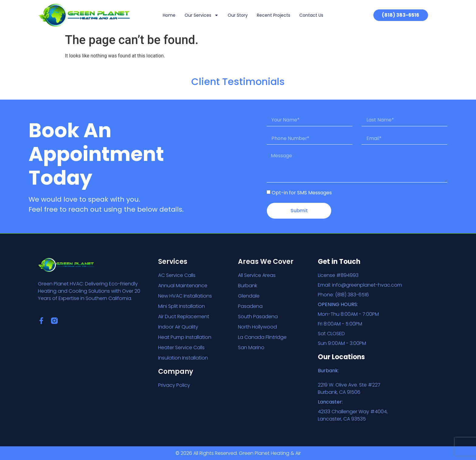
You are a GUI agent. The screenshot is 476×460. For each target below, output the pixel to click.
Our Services (202, 15)
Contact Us (311, 15)
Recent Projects (274, 15)
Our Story (238, 15)
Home (169, 15)
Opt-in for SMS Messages (302, 193)
